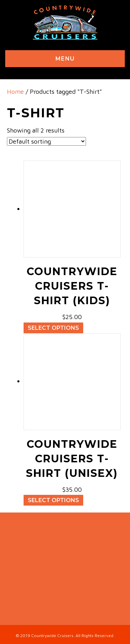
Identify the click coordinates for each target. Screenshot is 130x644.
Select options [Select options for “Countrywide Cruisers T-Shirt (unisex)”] (53, 500)
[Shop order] (46, 141)
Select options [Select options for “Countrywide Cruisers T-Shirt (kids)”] (53, 328)
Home (15, 92)
